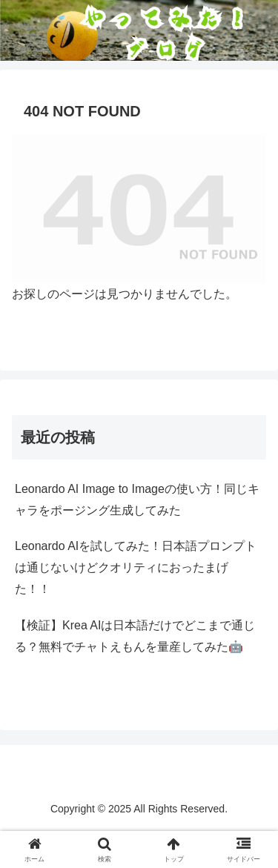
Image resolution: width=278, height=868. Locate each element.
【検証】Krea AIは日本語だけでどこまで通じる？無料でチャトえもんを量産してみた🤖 (135, 636)
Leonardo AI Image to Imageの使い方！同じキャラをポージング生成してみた (137, 500)
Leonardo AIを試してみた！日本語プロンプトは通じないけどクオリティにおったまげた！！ (136, 567)
